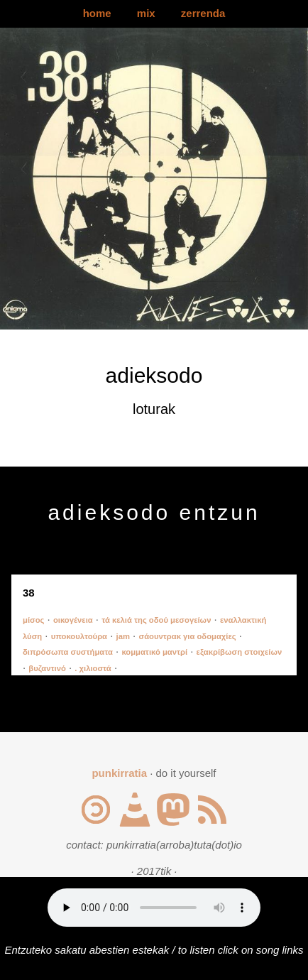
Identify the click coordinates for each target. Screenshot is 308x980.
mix (146, 13)
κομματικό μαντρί (154, 652)
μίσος (33, 620)
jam (123, 636)
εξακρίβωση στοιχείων (240, 652)
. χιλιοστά (93, 668)
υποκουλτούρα (79, 636)
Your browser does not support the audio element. (154, 908)
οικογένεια (73, 620)
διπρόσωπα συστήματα (68, 652)
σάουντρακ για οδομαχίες (187, 636)
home (97, 13)
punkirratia (119, 773)
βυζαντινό (47, 668)
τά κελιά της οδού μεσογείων (156, 620)
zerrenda (203, 13)
